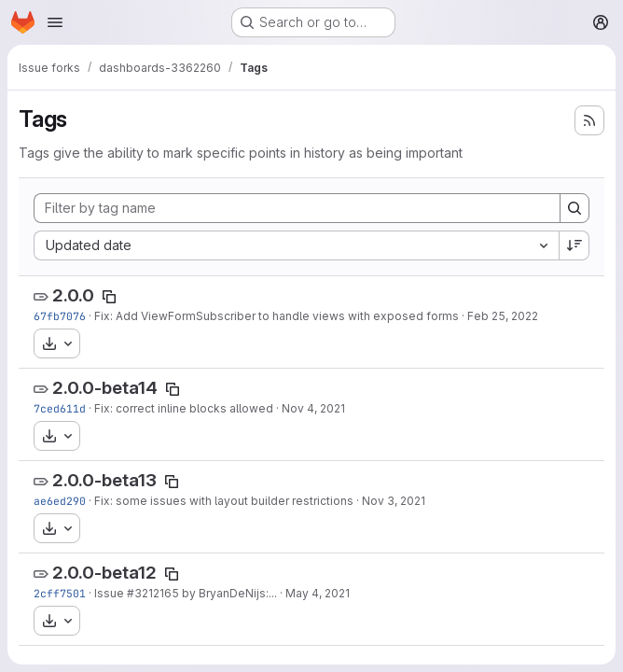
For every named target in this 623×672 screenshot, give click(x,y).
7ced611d (60, 408)
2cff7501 (60, 593)
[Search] (575, 208)
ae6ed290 (60, 501)
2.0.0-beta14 (105, 388)
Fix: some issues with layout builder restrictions (224, 501)
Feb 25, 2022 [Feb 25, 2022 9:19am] (503, 316)
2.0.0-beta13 (104, 480)
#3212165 (153, 593)
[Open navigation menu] (55, 22)
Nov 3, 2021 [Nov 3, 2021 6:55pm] (394, 501)
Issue (111, 593)
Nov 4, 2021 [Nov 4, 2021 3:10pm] (313, 408)
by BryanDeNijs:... (228, 593)
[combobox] (296, 245)
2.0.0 (73, 295)
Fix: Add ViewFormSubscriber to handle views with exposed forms (277, 316)
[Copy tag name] (109, 297)
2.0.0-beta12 (104, 573)
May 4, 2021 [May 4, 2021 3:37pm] (318, 593)
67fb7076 (60, 316)
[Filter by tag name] (297, 208)
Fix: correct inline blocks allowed (184, 408)
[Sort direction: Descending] (575, 245)
